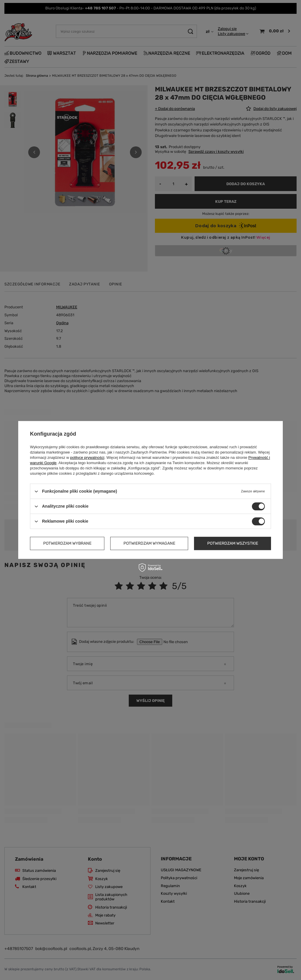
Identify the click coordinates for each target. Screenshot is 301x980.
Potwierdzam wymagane (149, 543)
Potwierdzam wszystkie (233, 543)
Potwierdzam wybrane (67, 543)
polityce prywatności (87, 458)
